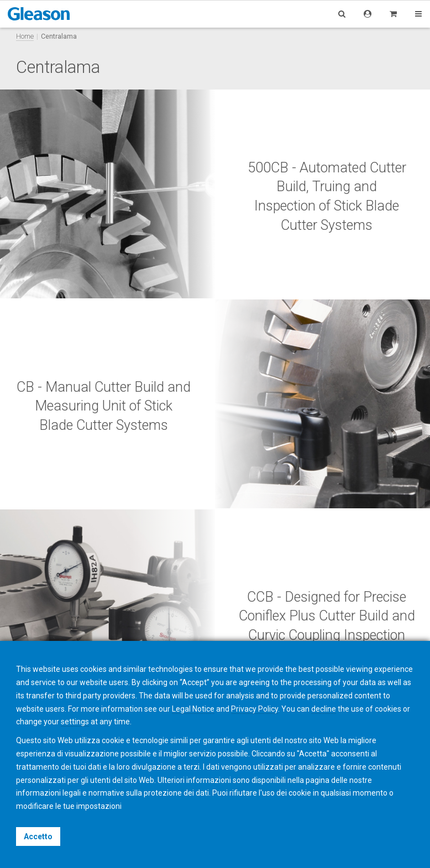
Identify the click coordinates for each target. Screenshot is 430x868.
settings (75, 722)
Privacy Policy (255, 709)
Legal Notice (193, 709)
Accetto (38, 837)
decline (324, 709)
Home (25, 36)
